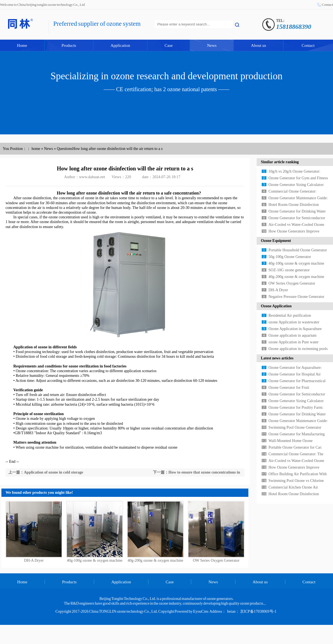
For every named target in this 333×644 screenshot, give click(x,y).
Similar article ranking (280, 162)
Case (169, 45)
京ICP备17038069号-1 (258, 611)
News (212, 45)
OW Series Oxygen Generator (216, 560)
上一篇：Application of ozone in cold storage (46, 472)
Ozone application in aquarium (293, 335)
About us (258, 45)
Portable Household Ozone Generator (298, 250)
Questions (65, 149)
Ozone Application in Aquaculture (295, 329)
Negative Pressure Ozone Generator (297, 297)
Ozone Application (276, 306)
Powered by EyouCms (191, 611)
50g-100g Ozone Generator (290, 257)
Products (69, 45)
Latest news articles (277, 358)
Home (22, 45)
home (36, 149)
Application (120, 45)
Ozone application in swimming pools (298, 349)
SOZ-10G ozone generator (289, 270)
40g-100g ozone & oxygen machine (95, 560)
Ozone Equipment (276, 241)
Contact (327, 5)
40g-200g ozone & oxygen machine (156, 560)
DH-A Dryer (34, 560)
